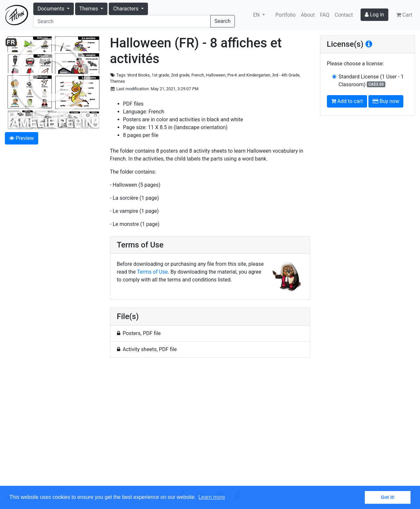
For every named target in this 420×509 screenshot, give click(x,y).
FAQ (325, 15)
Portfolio (285, 15)
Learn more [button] (212, 497)
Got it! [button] (388, 497)
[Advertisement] (210, 425)
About (308, 15)
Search (223, 21)
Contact (344, 15)
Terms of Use (152, 272)
